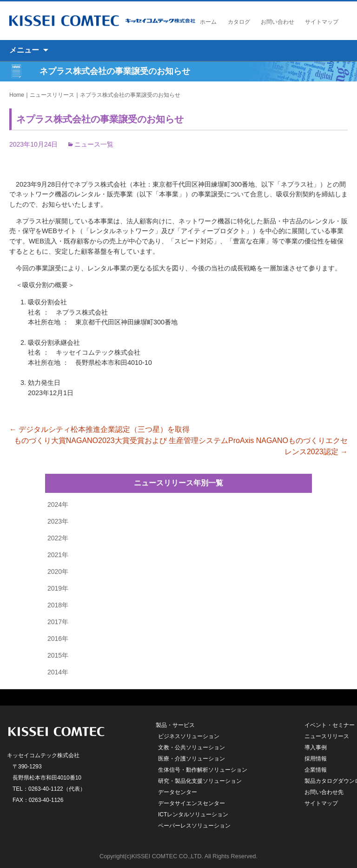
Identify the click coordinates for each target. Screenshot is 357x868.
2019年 (58, 588)
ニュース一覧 (94, 144)
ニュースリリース (52, 95)
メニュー (24, 50)
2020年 (58, 572)
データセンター (178, 792)
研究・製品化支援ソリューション (200, 781)
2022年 (58, 538)
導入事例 (316, 747)
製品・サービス (175, 725)
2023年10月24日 (33, 144)
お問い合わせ (278, 22)
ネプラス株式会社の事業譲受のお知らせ (130, 95)
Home (17, 95)
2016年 (58, 639)
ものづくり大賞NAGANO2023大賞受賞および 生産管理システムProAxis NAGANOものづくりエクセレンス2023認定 (181, 446)
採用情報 (316, 759)
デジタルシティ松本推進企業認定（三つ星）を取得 (99, 429)
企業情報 (316, 770)
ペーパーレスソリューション (194, 826)
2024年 (58, 505)
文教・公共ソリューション (192, 747)
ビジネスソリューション (189, 736)
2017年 (58, 622)
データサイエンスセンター (192, 803)
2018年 (58, 605)
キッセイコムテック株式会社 (102, 21)
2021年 (58, 555)
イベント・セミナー (330, 725)
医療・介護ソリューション (192, 759)
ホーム (208, 22)
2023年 (58, 521)
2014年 (58, 672)
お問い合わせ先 (324, 792)
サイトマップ (322, 22)
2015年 (58, 655)
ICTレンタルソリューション (193, 814)
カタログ (239, 22)
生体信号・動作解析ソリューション (203, 770)
